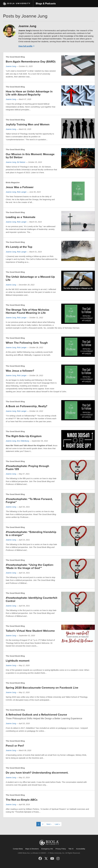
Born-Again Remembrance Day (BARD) (31, 62)
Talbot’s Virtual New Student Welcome (30, 631)
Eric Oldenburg (23, 441)
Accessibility (81, 849)
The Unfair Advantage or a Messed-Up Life (30, 278)
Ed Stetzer (21, 162)
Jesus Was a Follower (20, 187)
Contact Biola (18, 849)
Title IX (71, 849)
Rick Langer (22, 192)
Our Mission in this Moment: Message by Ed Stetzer (30, 156)
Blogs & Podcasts (46, 4)
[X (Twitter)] (46, 859)
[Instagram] (58, 859)
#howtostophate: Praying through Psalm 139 (27, 468)
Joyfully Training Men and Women (28, 124)
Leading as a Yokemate (21, 217)
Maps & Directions (32, 849)
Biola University (19, 4)
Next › (49, 824)
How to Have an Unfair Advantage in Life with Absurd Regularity (29, 93)
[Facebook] (40, 859)
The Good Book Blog (15, 57)
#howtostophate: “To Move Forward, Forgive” (29, 501)
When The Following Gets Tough (27, 343)
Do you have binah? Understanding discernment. (37, 773)
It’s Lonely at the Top (19, 247)
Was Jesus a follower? (20, 371)
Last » (57, 824)
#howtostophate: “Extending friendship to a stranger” (31, 534)
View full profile (25, 46)
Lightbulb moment (18, 661)
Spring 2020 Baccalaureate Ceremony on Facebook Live (42, 688)
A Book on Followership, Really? (26, 406)
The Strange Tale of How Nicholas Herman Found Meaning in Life (27, 311)
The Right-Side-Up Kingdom (24, 436)
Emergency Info (47, 849)
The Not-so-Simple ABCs (22, 800)
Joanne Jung (11, 66)
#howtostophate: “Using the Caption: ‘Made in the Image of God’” (30, 566)
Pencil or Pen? (15, 746)
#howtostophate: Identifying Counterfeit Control (31, 599)
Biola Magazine (13, 182)
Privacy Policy (61, 849)
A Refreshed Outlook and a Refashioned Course (36, 715)
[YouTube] (52, 859)
